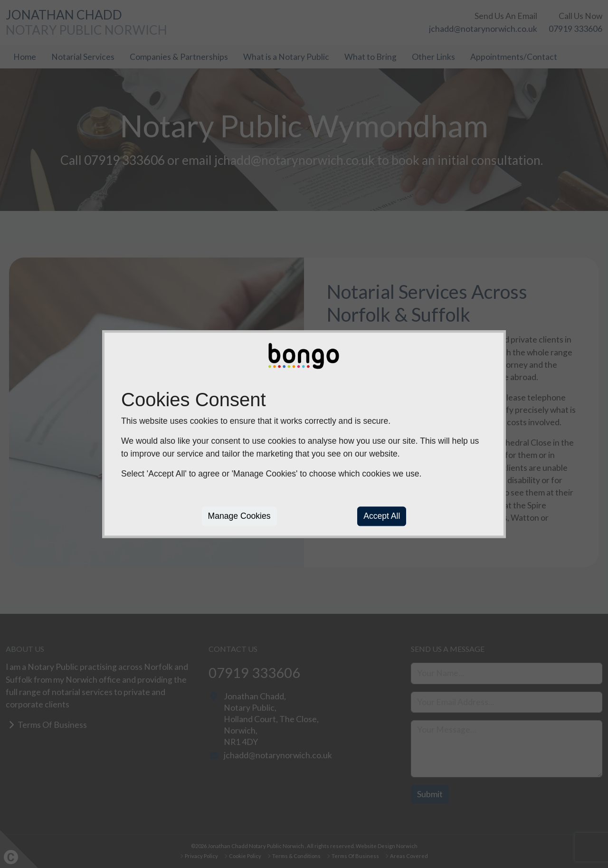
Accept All (382, 516)
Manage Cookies (239, 516)
